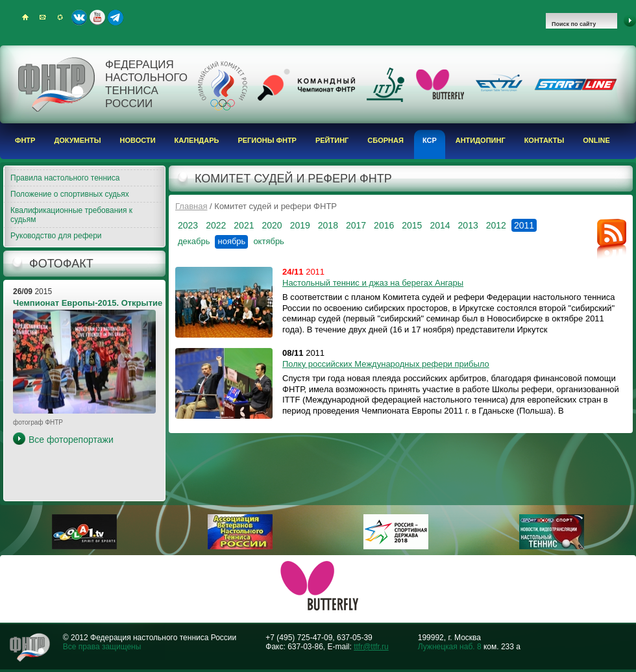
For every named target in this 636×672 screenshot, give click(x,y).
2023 (188, 225)
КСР (430, 140)
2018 (328, 225)
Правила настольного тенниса (65, 178)
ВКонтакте (79, 18)
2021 (244, 225)
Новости (138, 140)
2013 (468, 225)
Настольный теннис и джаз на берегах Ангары (373, 283)
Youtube (97, 18)
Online (596, 140)
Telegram (116, 18)
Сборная (385, 140)
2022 (216, 225)
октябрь (269, 241)
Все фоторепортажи (71, 440)
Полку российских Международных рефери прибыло (386, 364)
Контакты (544, 140)
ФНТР (25, 140)
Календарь (197, 140)
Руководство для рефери (56, 236)
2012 (496, 225)
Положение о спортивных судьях (70, 194)
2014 (440, 225)
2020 (272, 225)
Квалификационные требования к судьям (71, 215)
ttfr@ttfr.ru (371, 647)
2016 (384, 225)
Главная (191, 206)
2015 (412, 225)
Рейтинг (332, 140)
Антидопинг (481, 140)
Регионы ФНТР (267, 140)
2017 (356, 225)
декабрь (194, 241)
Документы (77, 140)
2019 (300, 225)
